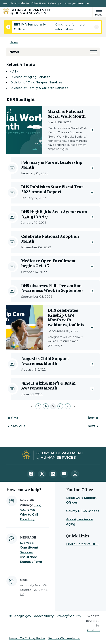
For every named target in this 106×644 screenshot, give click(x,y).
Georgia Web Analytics (64, 638)
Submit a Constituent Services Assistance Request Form (31, 552)
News (14, 42)
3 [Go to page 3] (38, 406)
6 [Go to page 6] (60, 406)
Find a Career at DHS (82, 544)
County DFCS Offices (83, 511)
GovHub (93, 630)
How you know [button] (75, 3)
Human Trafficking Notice (27, 638)
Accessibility (44, 616)
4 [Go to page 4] (46, 406)
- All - (14, 72)
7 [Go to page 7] (68, 406)
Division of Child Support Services (36, 82)
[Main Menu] (98, 12)
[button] (93, 52)
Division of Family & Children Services (39, 88)
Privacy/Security (69, 616)
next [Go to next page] (93, 426)
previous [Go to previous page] (17, 426)
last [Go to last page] (93, 418)
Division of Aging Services (30, 77)
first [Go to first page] (13, 418)
